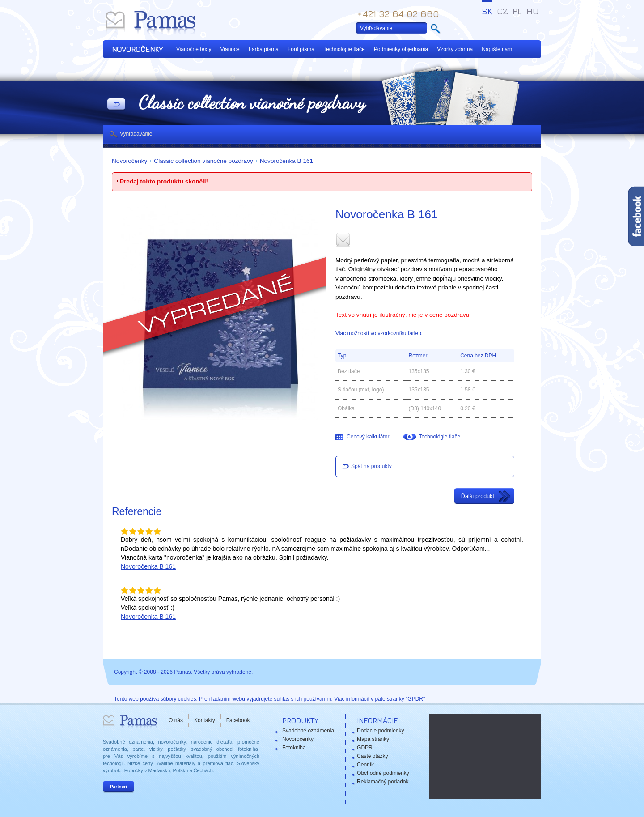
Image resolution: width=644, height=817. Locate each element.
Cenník (365, 765)
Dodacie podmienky (380, 731)
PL (517, 11)
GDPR (365, 748)
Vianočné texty (194, 49)
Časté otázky (372, 756)
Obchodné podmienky (383, 773)
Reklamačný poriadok (383, 782)
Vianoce (230, 49)
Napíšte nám (497, 49)
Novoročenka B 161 (286, 161)
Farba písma (264, 49)
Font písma (301, 49)
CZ (502, 11)
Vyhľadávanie (136, 134)
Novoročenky (129, 161)
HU (533, 11)
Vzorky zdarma (455, 49)
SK (487, 11)
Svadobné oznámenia (308, 731)
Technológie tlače (344, 49)
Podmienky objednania (401, 49)
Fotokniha (294, 748)
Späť (116, 105)
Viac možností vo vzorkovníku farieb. (379, 333)
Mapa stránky (373, 739)
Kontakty (205, 720)
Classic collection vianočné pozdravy (203, 161)
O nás (176, 720)
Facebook (238, 720)
